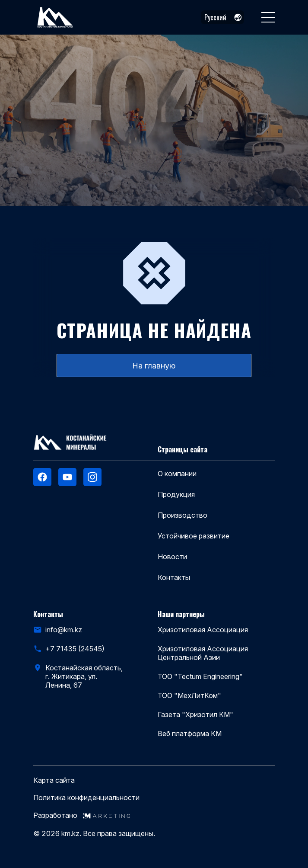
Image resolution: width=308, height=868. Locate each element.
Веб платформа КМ (190, 733)
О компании (177, 474)
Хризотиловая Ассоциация (203, 630)
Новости (172, 557)
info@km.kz (64, 630)
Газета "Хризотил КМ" (195, 714)
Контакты (174, 577)
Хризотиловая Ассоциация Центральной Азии (203, 653)
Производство (183, 515)
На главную (154, 366)
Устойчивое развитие (194, 536)
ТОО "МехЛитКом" (189, 695)
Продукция (176, 494)
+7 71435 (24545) (75, 649)
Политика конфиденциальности (86, 798)
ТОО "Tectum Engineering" (200, 676)
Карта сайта (54, 780)
